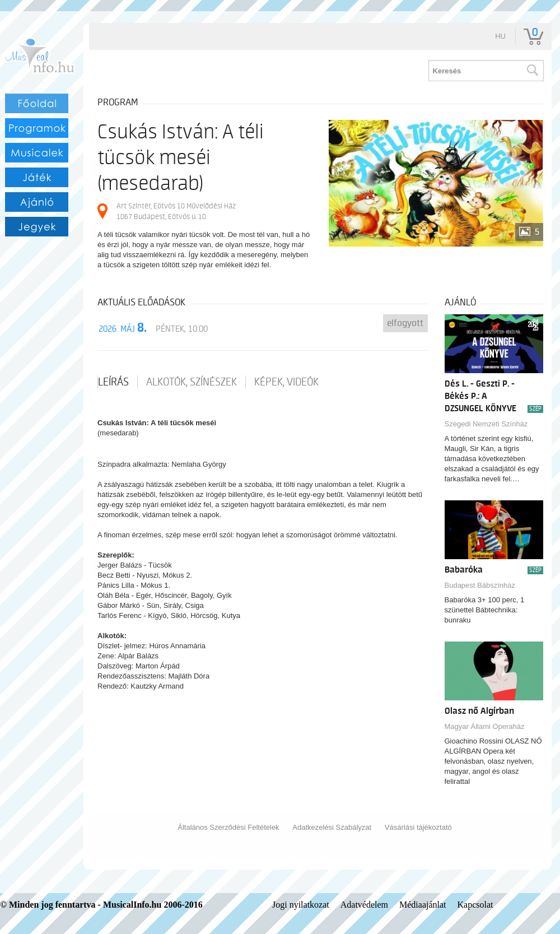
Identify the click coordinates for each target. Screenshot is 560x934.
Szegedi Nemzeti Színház (486, 424)
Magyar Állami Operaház (485, 726)
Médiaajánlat (423, 905)
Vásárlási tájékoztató (418, 827)
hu (500, 36)
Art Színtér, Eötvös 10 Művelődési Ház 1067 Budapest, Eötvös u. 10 (176, 211)
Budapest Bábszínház (480, 585)
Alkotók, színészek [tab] (192, 382)
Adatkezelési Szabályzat (332, 827)
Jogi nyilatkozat (301, 905)
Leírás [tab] (113, 382)
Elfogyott (405, 323)
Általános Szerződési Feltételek (228, 827)
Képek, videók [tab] (286, 382)
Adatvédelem (364, 905)
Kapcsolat (475, 905)
